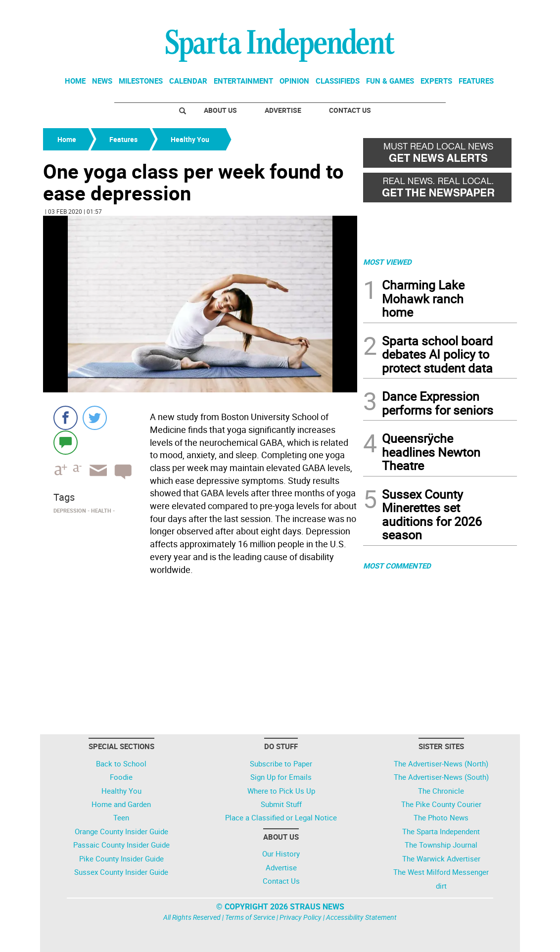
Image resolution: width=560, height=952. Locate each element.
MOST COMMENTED (397, 566)
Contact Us (350, 110)
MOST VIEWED (387, 262)
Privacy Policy (301, 917)
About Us (220, 110)
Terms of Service (250, 917)
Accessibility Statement (361, 917)
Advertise (283, 110)
